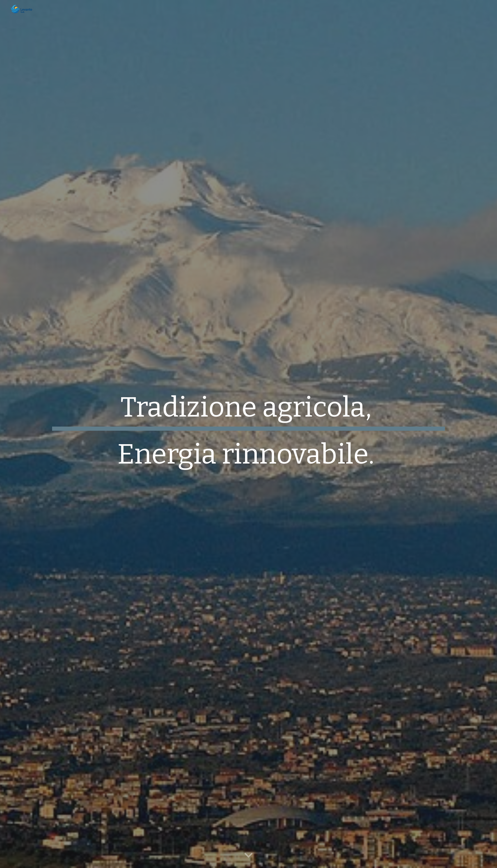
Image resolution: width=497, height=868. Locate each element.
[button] (248, 856)
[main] (248, 434)
